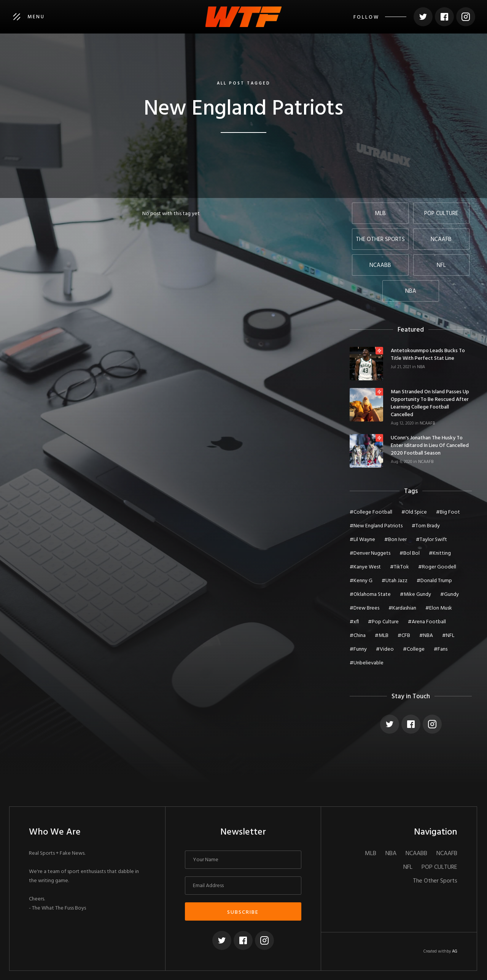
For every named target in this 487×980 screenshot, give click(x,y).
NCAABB (416, 854)
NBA (421, 367)
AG (455, 951)
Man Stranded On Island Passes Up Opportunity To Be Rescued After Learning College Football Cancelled (430, 404)
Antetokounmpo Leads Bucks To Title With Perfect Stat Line (428, 355)
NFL (408, 867)
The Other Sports (435, 881)
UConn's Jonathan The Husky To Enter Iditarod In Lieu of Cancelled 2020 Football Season (430, 446)
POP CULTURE (439, 867)
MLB (371, 854)
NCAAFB (427, 423)
